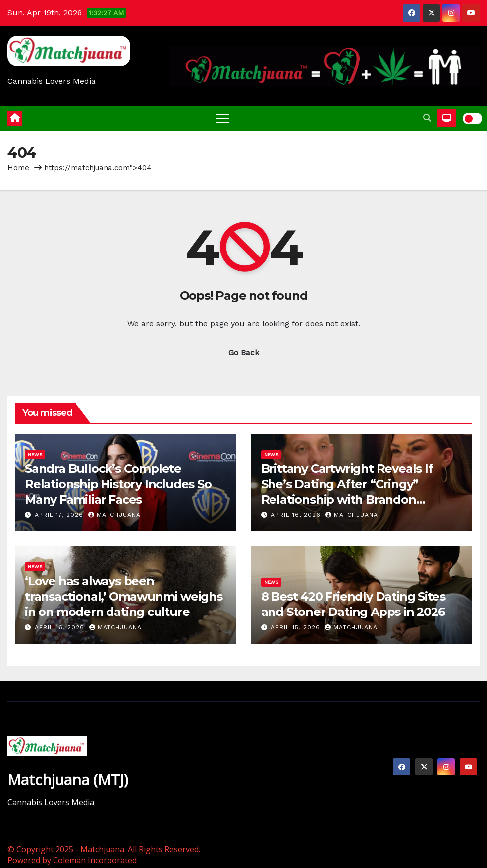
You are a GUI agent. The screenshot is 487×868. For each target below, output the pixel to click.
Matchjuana (114, 515)
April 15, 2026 (297, 627)
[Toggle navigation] (222, 118)
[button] (427, 118)
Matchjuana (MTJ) (68, 780)
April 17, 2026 (60, 515)
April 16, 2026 (297, 515)
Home (18, 168)
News (35, 454)
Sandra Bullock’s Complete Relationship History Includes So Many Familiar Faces (118, 484)
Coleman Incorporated (95, 860)
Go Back (244, 352)
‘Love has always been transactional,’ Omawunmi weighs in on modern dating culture (124, 596)
